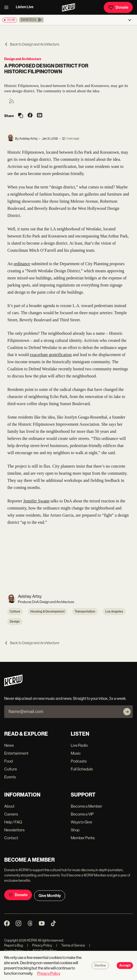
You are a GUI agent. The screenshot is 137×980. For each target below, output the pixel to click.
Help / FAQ (13, 822)
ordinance (22, 264)
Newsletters (14, 830)
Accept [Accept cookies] (125, 966)
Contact (11, 838)
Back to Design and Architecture (32, 44)
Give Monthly (50, 896)
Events (10, 777)
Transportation (85, 612)
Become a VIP (82, 814)
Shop (75, 830)
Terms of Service (71, 945)
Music (76, 753)
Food (8, 761)
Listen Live (25, 7)
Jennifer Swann (36, 501)
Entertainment (16, 753)
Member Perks (83, 838)
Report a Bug (14, 945)
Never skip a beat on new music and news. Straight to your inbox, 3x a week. (65, 698)
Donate (118, 7)
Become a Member (86, 806)
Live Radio (79, 745)
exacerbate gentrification (51, 355)
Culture (15, 612)
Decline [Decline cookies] (100, 966)
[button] (31, 20)
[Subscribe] (127, 712)
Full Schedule (82, 769)
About (9, 806)
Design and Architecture (23, 59)
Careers (11, 814)
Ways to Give (81, 822)
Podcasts (79, 761)
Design (15, 622)
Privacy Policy (40, 945)
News (9, 745)
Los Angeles (114, 612)
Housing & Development (48, 612)
